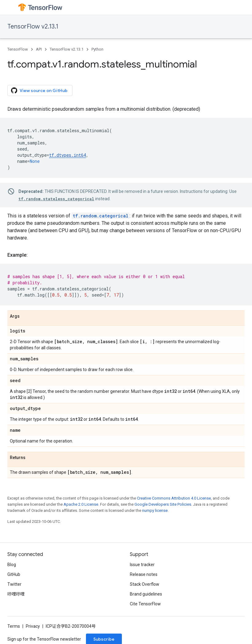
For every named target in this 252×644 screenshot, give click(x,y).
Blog (12, 565)
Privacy (33, 626)
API (39, 49)
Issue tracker (142, 565)
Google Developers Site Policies (163, 504)
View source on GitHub (39, 90)
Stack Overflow (145, 584)
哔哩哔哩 (16, 594)
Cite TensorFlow (145, 604)
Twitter (14, 584)
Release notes (144, 574)
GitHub (14, 574)
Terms (14, 626)
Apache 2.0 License (81, 504)
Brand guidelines (146, 594)
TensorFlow (18, 49)
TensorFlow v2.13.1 (33, 27)
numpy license (155, 510)
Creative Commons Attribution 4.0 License (174, 498)
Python (97, 49)
